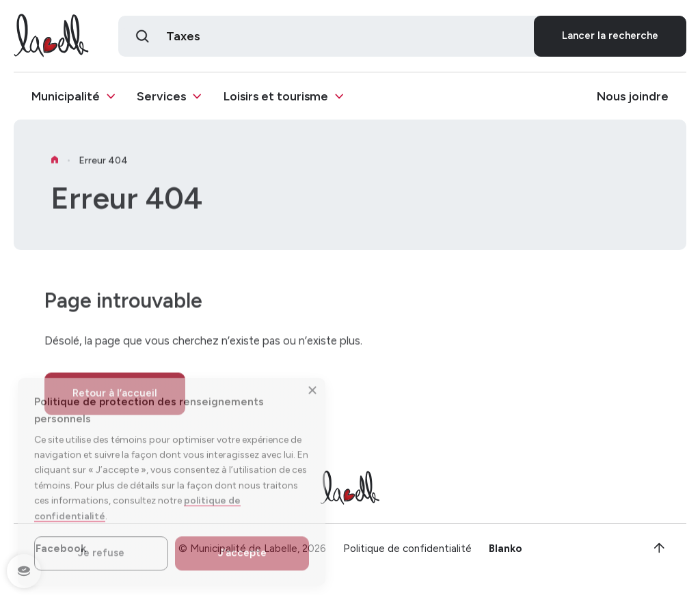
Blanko (506, 550)
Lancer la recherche (610, 36)
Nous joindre (633, 97)
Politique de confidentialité (407, 550)
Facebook (61, 550)
